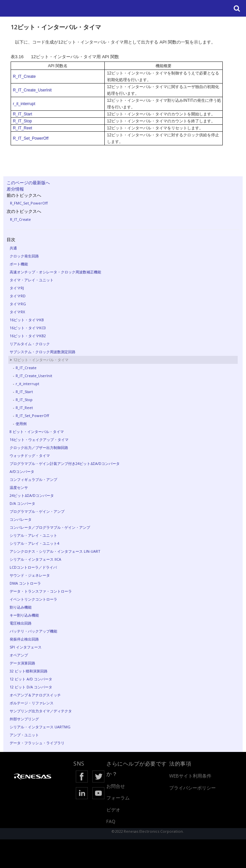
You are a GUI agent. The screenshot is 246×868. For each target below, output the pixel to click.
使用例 (21, 424)
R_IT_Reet (23, 128)
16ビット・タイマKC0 (28, 328)
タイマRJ (17, 288)
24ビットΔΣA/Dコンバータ (32, 495)
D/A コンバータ (22, 503)
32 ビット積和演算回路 (29, 671)
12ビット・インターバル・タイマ (41, 360)
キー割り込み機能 (24, 615)
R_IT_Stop (22, 121)
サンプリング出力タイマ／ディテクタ (41, 711)
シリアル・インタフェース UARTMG (40, 727)
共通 (13, 248)
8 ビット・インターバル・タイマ (37, 432)
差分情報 (15, 189)
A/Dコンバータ (22, 471)
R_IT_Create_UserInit (32, 90)
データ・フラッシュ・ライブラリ (37, 743)
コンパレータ (21, 519)
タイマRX (17, 312)
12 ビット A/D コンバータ (31, 679)
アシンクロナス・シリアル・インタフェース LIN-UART (55, 551)
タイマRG (18, 304)
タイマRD (18, 296)
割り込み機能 (21, 607)
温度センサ (19, 487)
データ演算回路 (22, 663)
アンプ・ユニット (24, 735)
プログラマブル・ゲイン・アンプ (37, 511)
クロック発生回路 (24, 256)
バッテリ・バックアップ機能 (33, 631)
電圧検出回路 (21, 623)
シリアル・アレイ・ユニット (33, 535)
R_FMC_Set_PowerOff (29, 203)
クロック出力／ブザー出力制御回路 (39, 447)
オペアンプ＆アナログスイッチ (35, 695)
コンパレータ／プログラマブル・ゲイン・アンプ (50, 527)
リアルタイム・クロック (30, 344)
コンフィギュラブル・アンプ (33, 479)
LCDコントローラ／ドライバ (33, 567)
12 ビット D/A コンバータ (31, 687)
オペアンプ (19, 655)
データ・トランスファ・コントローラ (41, 591)
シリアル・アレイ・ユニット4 (34, 543)
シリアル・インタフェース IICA (35, 559)
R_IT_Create (24, 76)
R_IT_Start (23, 114)
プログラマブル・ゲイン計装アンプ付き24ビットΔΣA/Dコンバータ (65, 463)
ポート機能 (19, 264)
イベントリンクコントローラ (33, 599)
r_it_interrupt (24, 104)
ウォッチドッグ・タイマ (30, 455)
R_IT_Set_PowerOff (31, 138)
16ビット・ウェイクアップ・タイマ (39, 439)
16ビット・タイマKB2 (28, 336)
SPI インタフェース (26, 647)
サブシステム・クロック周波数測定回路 (43, 352)
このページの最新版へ (28, 183)
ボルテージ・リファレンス (32, 703)
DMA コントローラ (25, 583)
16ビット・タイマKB (27, 320)
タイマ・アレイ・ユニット (32, 280)
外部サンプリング (24, 719)
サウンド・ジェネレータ (30, 575)
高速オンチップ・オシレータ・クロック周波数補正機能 (55, 272)
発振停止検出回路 (24, 639)
